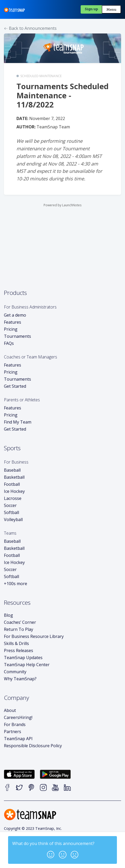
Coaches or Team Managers (31, 357)
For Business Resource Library (34, 636)
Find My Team (18, 422)
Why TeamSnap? (20, 679)
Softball (11, 512)
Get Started (15, 386)
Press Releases (19, 650)
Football (12, 484)
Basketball (14, 477)
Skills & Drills (16, 643)
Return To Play (19, 629)
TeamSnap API (18, 739)
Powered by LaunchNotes (63, 205)
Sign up (91, 9)
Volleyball (13, 519)
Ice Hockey (14, 491)
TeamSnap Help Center (27, 665)
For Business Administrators (30, 307)
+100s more (16, 584)
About (10, 710)
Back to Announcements (30, 28)
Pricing (11, 329)
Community (15, 672)
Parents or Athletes (22, 400)
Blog (8, 615)
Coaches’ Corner (20, 622)
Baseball (12, 470)
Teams (10, 533)
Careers (18, 717)
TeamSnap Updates (23, 658)
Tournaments (17, 336)
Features (13, 322)
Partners (13, 732)
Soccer (10, 505)
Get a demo (15, 315)
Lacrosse (13, 498)
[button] (51, 853)
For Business (16, 462)
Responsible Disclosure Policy (33, 746)
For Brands (15, 724)
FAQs (9, 343)
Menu (111, 10)
